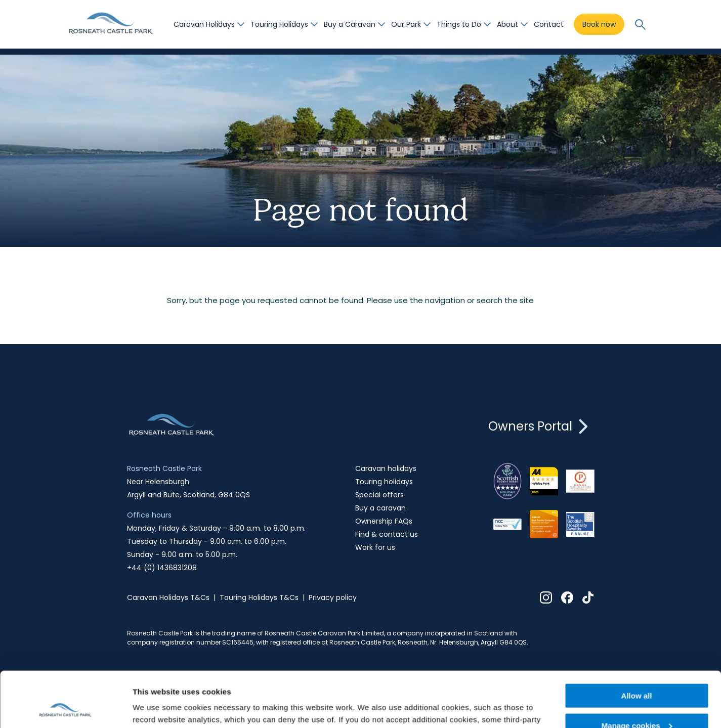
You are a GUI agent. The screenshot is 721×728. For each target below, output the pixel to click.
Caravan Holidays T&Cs (168, 597)
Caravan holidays (386, 468)
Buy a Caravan (350, 24)
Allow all (637, 644)
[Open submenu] (241, 24)
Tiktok (588, 597)
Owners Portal (541, 426)
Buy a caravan (380, 508)
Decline (636, 703)
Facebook (567, 597)
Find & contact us (387, 534)
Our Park (406, 24)
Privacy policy (333, 597)
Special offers (379, 495)
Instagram (546, 597)
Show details (156, 708)
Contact (549, 24)
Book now (599, 24)
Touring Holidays (279, 24)
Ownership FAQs (384, 521)
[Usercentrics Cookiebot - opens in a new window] (66, 708)
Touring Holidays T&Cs (259, 597)
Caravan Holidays (204, 24)
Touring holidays (384, 482)
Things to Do (459, 24)
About (507, 24)
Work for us (375, 547)
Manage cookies (637, 674)
